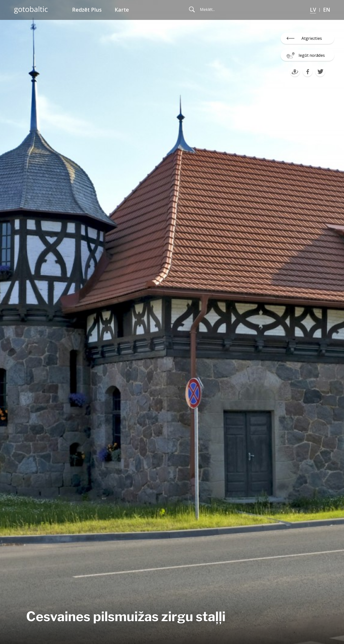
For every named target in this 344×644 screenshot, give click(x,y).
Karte (122, 10)
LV (313, 10)
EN (327, 10)
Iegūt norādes (312, 55)
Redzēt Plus (87, 10)
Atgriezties (312, 38)
